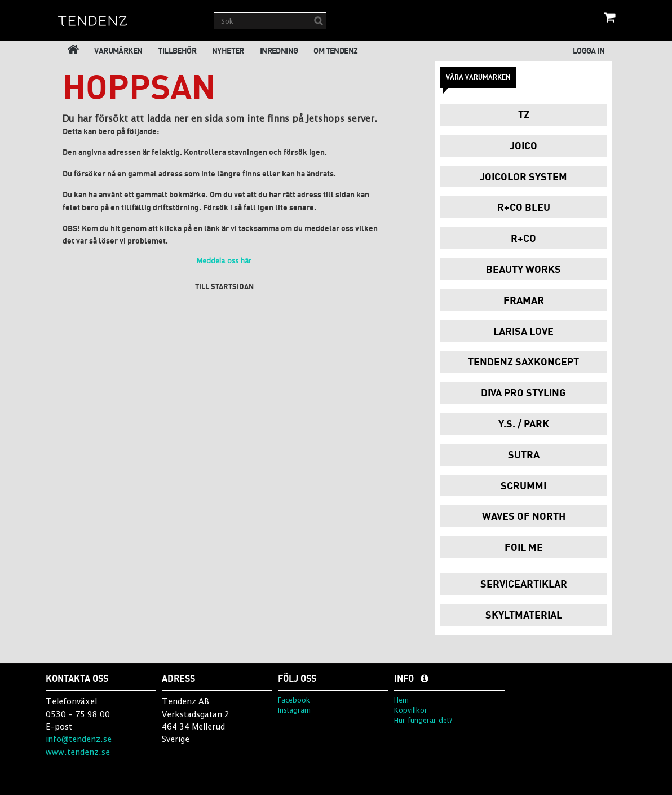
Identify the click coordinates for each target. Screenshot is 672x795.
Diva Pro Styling (523, 392)
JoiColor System (523, 176)
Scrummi (523, 485)
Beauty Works (523, 269)
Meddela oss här (224, 261)
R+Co (523, 238)
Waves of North (524, 516)
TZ (524, 114)
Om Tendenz (335, 50)
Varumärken (118, 50)
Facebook (294, 700)
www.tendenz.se (78, 752)
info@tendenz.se (79, 739)
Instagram (294, 710)
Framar (524, 300)
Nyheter (228, 50)
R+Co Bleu (524, 207)
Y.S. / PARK (524, 423)
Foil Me (524, 547)
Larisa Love (523, 331)
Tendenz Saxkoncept (523, 361)
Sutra (524, 454)
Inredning (279, 50)
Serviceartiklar (524, 584)
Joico (523, 145)
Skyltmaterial (524, 615)
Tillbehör (177, 50)
